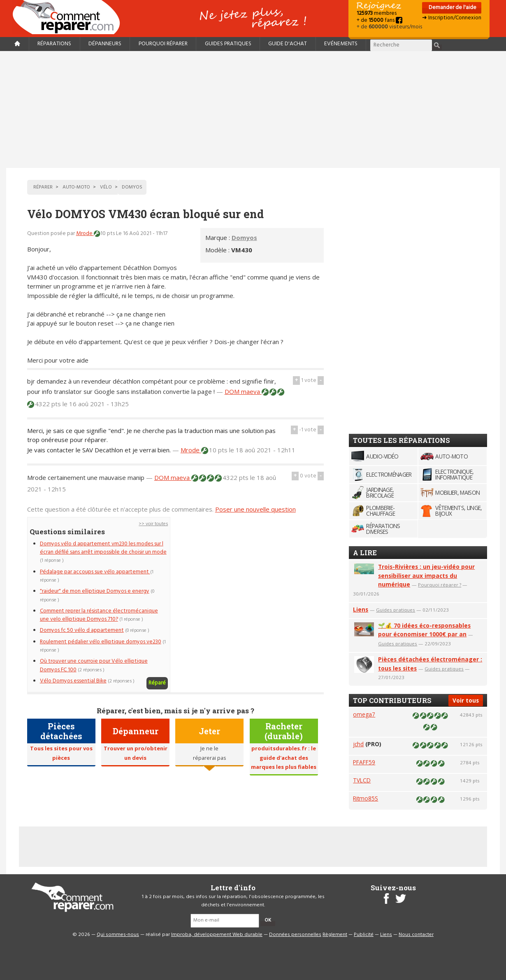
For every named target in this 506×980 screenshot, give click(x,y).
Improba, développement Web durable (217, 935)
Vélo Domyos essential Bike (73, 681)
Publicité (364, 935)
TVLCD (362, 780)
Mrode (85, 234)
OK (268, 920)
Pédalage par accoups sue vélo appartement (95, 572)
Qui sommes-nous (118, 935)
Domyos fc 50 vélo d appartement (82, 630)
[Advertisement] (253, 109)
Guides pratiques (228, 44)
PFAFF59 (364, 762)
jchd (358, 744)
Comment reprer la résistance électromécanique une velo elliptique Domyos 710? (99, 615)
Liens (361, 609)
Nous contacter (416, 935)
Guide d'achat (288, 44)
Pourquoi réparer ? (440, 585)
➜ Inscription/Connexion (452, 18)
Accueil (70, 17)
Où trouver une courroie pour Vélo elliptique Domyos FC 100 (94, 665)
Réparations (54, 44)
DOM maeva (243, 391)
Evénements (341, 44)
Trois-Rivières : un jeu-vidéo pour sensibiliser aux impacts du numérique (426, 576)
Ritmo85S (366, 798)
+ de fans (379, 20)
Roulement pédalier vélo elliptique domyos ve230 (101, 642)
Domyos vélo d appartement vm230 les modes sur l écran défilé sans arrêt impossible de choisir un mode (103, 548)
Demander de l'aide (452, 8)
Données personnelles (295, 935)
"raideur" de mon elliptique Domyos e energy (95, 591)
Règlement (335, 935)
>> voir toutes (153, 524)
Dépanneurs (105, 44)
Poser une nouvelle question (255, 509)
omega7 (364, 714)
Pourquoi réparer (163, 44)
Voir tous (466, 700)
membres (377, 13)
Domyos (244, 237)
